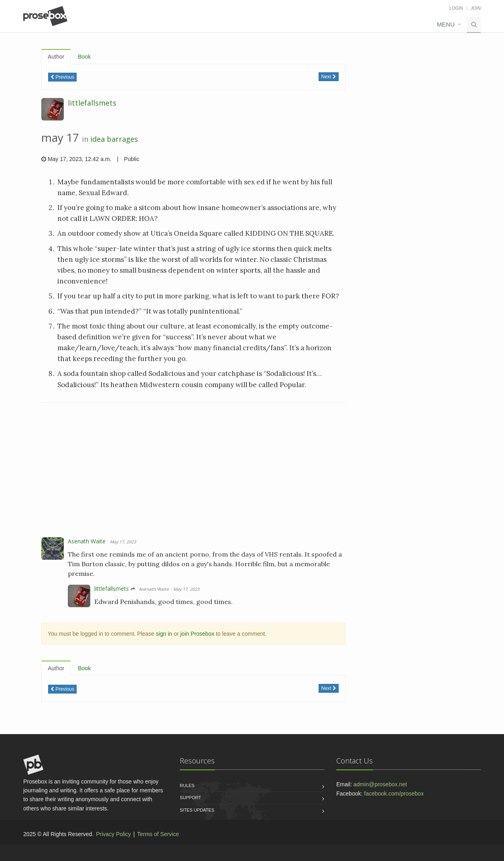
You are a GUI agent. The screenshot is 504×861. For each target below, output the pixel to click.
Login (456, 8)
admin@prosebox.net (380, 784)
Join (476, 8)
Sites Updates (197, 810)
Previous (62, 77)
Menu (446, 24)
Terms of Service (158, 834)
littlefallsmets (92, 103)
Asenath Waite (87, 541)
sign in (164, 634)
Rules (187, 786)
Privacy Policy (113, 834)
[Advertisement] (193, 471)
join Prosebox (197, 634)
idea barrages (114, 139)
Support (190, 798)
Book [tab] (84, 57)
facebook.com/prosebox (394, 794)
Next (328, 77)
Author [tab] (56, 57)
